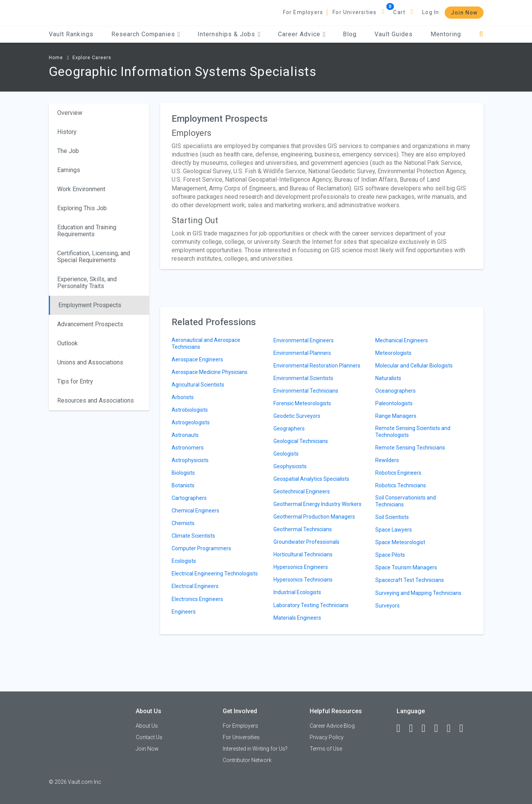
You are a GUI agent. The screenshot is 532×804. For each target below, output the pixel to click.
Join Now (464, 13)
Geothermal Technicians (303, 529)
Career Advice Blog (332, 726)
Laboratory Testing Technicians (311, 605)
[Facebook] (402, 728)
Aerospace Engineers (197, 359)
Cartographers (189, 498)
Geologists (286, 454)
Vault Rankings (71, 34)
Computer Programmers (201, 548)
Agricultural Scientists (198, 385)
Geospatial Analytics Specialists (311, 479)
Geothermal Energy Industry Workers (317, 504)
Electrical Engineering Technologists (215, 574)
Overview (70, 113)
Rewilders (387, 460)
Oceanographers (395, 391)
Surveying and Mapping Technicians (418, 593)
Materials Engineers (297, 618)
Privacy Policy (327, 737)
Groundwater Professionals (306, 542)
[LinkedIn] (415, 728)
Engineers (184, 612)
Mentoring (446, 34)
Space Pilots (390, 555)
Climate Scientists (193, 536)
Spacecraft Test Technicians (410, 580)
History (67, 132)
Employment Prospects (90, 305)
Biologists (183, 473)
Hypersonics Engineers (301, 567)
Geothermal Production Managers (314, 517)
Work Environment (81, 189)
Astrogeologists (191, 422)
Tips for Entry (75, 381)
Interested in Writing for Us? (255, 749)
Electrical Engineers (195, 586)
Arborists (183, 397)
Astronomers (188, 448)
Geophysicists (290, 466)
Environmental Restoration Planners (317, 366)
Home (56, 58)
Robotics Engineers (398, 473)
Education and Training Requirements (87, 231)
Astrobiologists (190, 410)
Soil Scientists (392, 517)
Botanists (183, 485)
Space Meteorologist (400, 542)
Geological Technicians (301, 441)
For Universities (354, 12)
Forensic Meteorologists (302, 403)
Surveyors (387, 606)
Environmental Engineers (304, 340)
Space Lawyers (394, 530)
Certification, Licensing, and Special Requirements (94, 257)
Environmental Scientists (303, 378)
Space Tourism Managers (406, 567)
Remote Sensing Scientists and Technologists (413, 432)
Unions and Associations (90, 362)
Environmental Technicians (306, 391)
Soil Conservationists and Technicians (406, 501)
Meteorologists (393, 353)
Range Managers (396, 416)
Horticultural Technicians (303, 554)
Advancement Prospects (90, 324)
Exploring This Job (82, 208)
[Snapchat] (465, 728)
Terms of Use (326, 749)
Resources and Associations (96, 400)
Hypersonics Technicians (303, 580)
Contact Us (149, 737)
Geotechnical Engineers (302, 491)
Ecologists (184, 561)
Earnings (69, 170)
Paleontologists (394, 403)
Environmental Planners (302, 353)
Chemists (183, 523)
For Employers (303, 12)
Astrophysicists (190, 460)
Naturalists (388, 378)
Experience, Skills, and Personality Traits (87, 283)
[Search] (481, 34)
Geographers (289, 429)
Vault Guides (394, 34)
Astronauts (185, 435)
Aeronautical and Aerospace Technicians (206, 343)
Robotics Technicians (401, 485)
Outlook (68, 343)
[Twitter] (427, 728)
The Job (68, 151)
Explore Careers (92, 58)
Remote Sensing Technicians (410, 448)
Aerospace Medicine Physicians (210, 372)
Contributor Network (247, 760)
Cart (399, 12)
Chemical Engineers (195, 511)
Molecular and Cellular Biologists (414, 366)
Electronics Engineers (197, 599)
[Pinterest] (452, 728)
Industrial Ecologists (297, 592)
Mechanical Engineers (402, 340)
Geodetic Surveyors (297, 416)
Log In (431, 12)
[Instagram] (440, 728)
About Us (147, 726)
